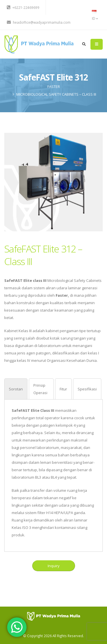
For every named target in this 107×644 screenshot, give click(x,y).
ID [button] (95, 15)
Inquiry (53, 566)
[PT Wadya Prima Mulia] (53, 616)
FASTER (54, 87)
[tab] (16, 389)
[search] (84, 44)
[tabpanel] (53, 473)
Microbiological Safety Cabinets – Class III (56, 94)
